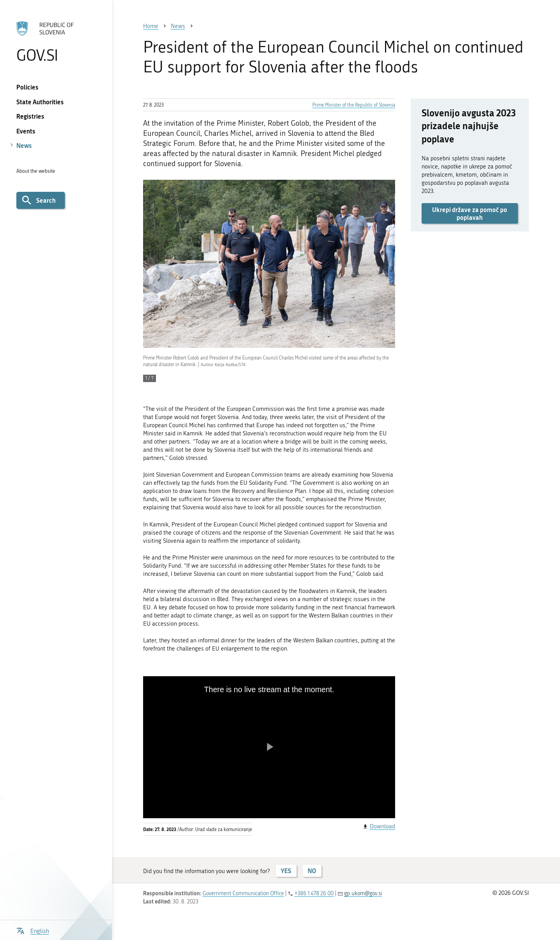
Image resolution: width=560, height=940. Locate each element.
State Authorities (40, 102)
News (24, 145)
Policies (27, 87)
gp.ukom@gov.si (363, 894)
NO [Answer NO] (312, 871)
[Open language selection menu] (33, 930)
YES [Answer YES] (286, 871)
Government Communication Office (243, 894)
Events (26, 131)
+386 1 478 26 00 (314, 894)
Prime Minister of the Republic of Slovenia (354, 105)
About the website (36, 171)
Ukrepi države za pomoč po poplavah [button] (470, 213)
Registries (30, 116)
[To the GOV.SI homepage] (56, 42)
